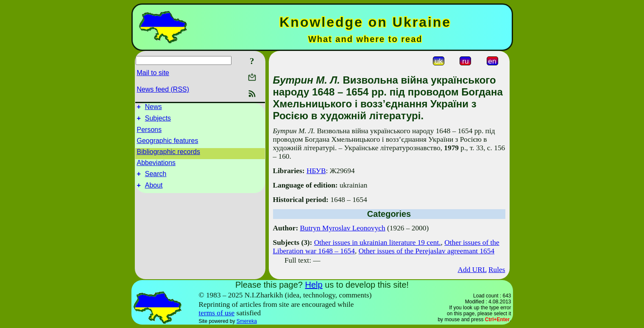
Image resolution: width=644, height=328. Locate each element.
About (154, 190)
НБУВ (316, 171)
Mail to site (153, 73)
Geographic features (168, 143)
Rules (497, 270)
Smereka (247, 321)
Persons (149, 132)
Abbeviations (156, 165)
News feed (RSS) (163, 89)
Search (156, 178)
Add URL (472, 270)
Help (314, 285)
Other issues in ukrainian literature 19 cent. (378, 242)
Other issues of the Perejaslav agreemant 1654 (427, 251)
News (153, 108)
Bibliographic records (169, 154)
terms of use (216, 313)
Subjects (158, 121)
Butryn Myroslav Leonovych (343, 228)
